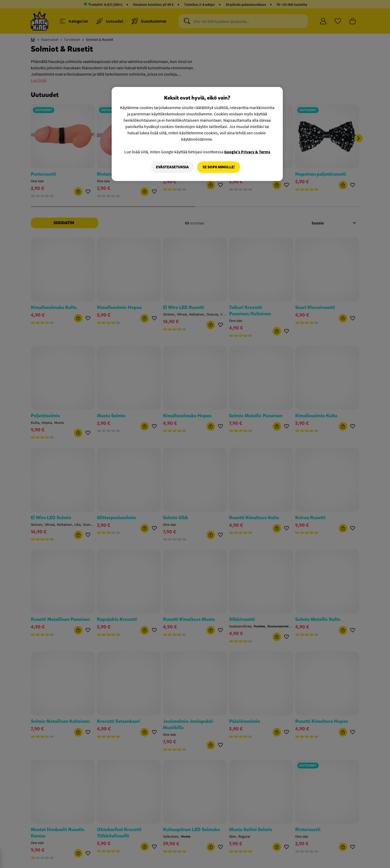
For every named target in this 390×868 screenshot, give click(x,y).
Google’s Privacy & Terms (247, 152)
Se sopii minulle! (219, 167)
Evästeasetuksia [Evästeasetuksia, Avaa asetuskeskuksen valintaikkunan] (172, 167)
